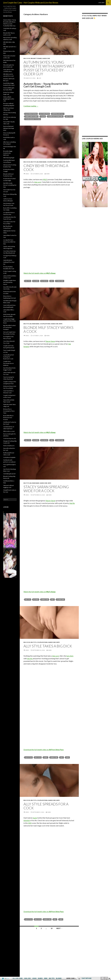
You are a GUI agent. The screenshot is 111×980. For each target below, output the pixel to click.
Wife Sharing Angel (9, 158)
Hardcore (46, 58)
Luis (40, 78)
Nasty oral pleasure (9, 446)
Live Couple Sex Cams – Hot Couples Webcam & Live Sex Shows (31, 3)
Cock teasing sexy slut (10, 438)
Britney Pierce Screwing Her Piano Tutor (9, 411)
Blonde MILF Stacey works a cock (48, 329)
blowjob (44, 281)
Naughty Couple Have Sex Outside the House (9, 282)
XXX (30, 823)
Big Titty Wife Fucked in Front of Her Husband (9, 327)
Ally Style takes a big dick (48, 646)
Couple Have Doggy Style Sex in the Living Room (9, 321)
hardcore (45, 599)
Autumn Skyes (45, 114)
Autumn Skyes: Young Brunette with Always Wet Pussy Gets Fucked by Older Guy (49, 68)
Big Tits (33, 162)
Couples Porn (52, 162)
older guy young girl (55, 116)
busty (35, 818)
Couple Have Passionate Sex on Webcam (8, 363)
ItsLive (43, 116)
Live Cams (101, 3)
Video (27, 174)
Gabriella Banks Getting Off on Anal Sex (9, 262)
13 (52, 928)
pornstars (60, 281)
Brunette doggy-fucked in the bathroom (8, 153)
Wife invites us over (9, 431)
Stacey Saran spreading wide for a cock (46, 489)
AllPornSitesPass (31, 114)
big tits (28, 281)
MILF (45, 179)
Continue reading (31, 106)
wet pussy (69, 116)
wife (68, 757)
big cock (38, 182)
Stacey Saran (50, 341)
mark (48, 174)
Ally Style (29, 757)
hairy (46, 757)
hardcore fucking (32, 116)
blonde (36, 281)
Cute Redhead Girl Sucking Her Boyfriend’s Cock (9, 357)
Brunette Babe (36, 58)
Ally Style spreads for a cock (46, 806)
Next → (59, 928)
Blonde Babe (42, 162)
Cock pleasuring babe (9, 457)
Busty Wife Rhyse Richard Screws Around (8, 418)
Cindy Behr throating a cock (46, 168)
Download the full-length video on (44, 750)
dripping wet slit (58, 114)
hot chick (70, 656)
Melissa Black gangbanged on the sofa (9, 99)
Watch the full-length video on (39, 273)
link (109, 946)
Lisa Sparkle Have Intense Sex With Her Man (9, 242)
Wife (68, 162)
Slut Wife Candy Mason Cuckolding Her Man (10, 185)
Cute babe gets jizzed (9, 474)
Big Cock (27, 58)
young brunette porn (33, 119)
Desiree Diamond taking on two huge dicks (9, 128)
